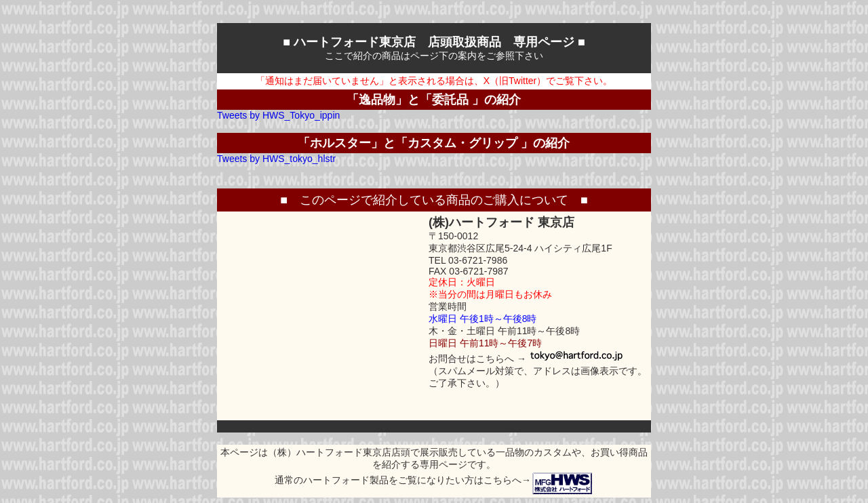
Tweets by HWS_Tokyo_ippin (278, 115)
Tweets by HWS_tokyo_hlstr (276, 159)
